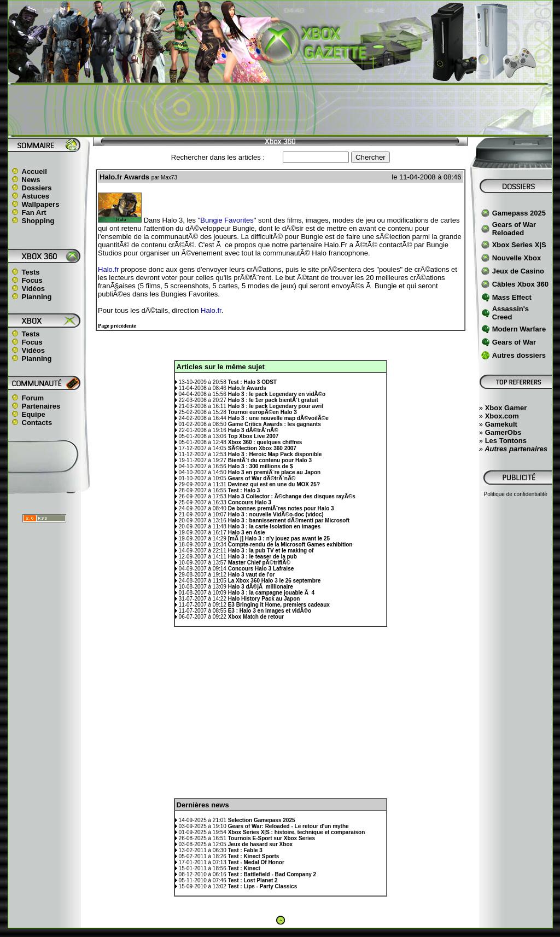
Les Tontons (506, 441)
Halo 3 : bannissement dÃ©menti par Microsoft (289, 520)
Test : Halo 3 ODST (252, 382)
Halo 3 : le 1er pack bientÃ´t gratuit (273, 400)
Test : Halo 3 (244, 490)
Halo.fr (108, 269)
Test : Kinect (244, 868)
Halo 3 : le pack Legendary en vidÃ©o (277, 394)
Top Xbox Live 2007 (253, 436)
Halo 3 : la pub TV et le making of (271, 551)
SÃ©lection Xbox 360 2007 (262, 448)
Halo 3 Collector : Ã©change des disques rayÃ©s (292, 496)
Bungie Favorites (227, 220)
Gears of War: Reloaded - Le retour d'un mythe (288, 826)
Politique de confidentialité (516, 494)
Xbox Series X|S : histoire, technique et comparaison (297, 832)
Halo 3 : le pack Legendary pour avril (276, 406)
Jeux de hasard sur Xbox (260, 844)
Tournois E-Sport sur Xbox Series (272, 838)
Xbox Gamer (506, 408)
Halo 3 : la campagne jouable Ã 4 (271, 593)
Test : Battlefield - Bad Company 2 (272, 874)
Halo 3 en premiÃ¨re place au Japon (275, 472)
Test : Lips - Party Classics (263, 886)
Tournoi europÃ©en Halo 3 (262, 412)
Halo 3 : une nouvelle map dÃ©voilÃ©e (278, 418)
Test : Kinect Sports (254, 856)
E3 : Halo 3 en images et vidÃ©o (270, 611)
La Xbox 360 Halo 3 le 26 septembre (275, 581)
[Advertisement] (280, 110)
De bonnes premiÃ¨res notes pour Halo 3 (281, 508)
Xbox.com (502, 416)
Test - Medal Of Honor (256, 862)
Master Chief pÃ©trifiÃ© (259, 563)
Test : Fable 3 (245, 850)
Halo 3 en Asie (247, 532)
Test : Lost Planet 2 (253, 880)
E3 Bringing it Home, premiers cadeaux (279, 605)
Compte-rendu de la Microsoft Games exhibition (290, 545)
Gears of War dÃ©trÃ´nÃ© (262, 478)
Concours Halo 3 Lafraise (261, 569)
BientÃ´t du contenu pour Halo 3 (270, 460)
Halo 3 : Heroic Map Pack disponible (275, 454)
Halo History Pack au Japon (264, 599)
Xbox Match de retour (256, 617)
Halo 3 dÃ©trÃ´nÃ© (253, 430)
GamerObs (503, 432)
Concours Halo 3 (250, 502)
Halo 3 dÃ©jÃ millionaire (261, 587)
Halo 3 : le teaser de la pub (262, 557)
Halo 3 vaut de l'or (252, 575)
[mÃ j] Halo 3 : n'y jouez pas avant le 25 (279, 539)
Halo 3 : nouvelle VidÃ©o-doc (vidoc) (276, 514)
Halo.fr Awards (247, 388)
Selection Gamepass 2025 (262, 820)
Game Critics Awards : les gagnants (275, 424)
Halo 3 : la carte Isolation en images (275, 526)
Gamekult (501, 424)
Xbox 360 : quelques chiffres (265, 442)
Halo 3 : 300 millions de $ (261, 466)
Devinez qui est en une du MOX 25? (274, 484)
